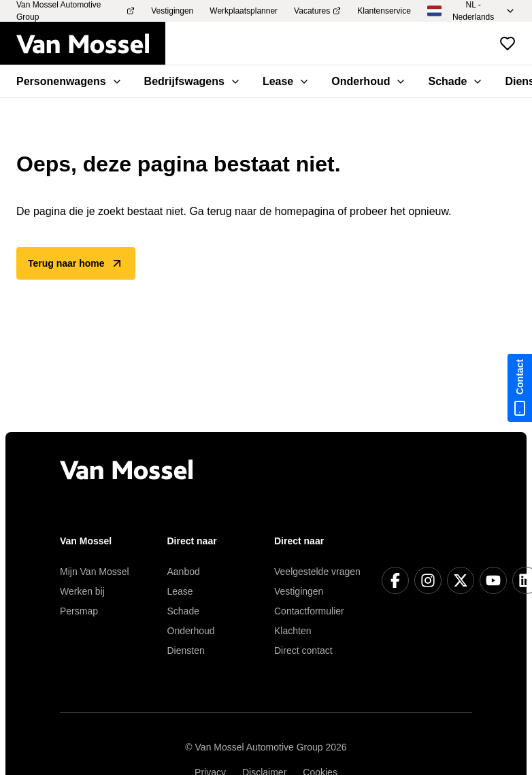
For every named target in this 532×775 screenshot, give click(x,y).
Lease (180, 591)
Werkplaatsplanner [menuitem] (244, 11)
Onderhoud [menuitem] (369, 81)
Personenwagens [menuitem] (69, 81)
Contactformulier (309, 611)
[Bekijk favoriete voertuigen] (508, 44)
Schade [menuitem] (455, 81)
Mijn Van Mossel (95, 572)
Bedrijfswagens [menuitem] (193, 81)
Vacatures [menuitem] (317, 11)
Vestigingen (299, 591)
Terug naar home (76, 263)
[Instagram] (428, 580)
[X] (461, 580)
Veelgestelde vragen (317, 572)
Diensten (186, 650)
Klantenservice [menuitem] (384, 11)
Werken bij (82, 591)
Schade (183, 611)
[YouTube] (493, 580)
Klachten (293, 631)
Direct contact (303, 650)
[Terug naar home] (91, 44)
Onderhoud (191, 631)
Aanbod (184, 572)
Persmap (79, 611)
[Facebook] (395, 580)
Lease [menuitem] (286, 81)
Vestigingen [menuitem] (172, 11)
